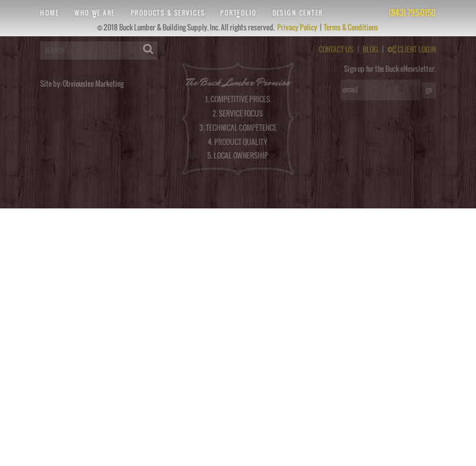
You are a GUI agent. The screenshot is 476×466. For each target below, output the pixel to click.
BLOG (370, 49)
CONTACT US (336, 49)
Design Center (298, 13)
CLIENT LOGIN (412, 49)
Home (50, 13)
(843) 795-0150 (412, 13)
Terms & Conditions (351, 27)
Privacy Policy (298, 27)
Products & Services (168, 13)
